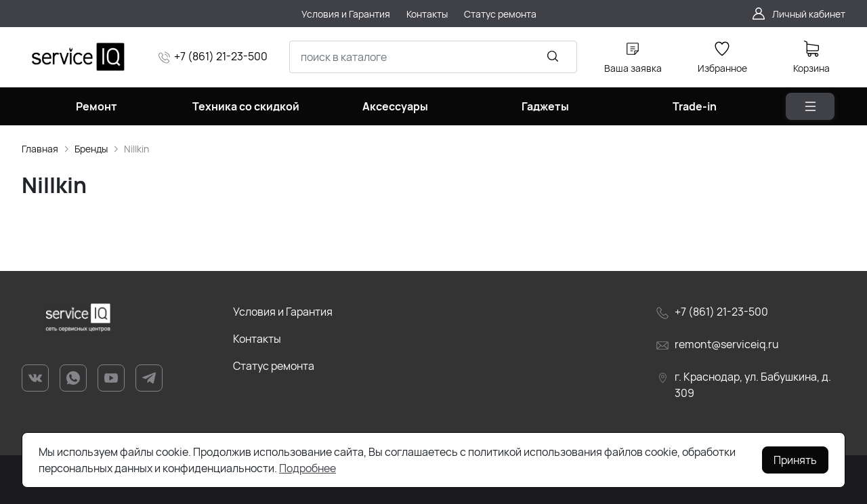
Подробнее (308, 468)
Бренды (91, 149)
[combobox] (433, 57)
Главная (40, 149)
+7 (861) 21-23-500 (221, 56)
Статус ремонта (274, 366)
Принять (795, 460)
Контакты (257, 339)
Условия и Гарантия (283, 312)
